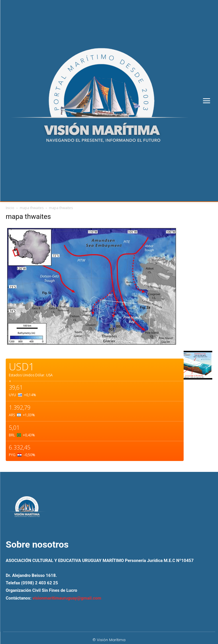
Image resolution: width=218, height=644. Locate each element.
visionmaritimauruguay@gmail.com (67, 598)
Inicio (10, 208)
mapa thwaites (32, 208)
